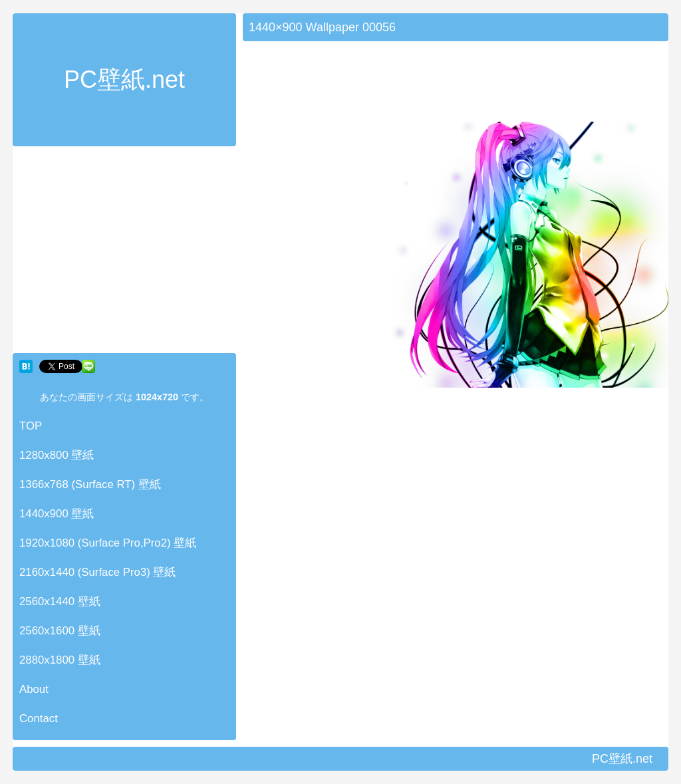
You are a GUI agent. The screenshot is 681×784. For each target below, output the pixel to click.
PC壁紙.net (124, 79)
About (34, 689)
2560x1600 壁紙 (60, 631)
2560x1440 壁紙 (60, 601)
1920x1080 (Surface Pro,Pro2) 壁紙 (108, 543)
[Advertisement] (124, 253)
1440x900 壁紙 (57, 514)
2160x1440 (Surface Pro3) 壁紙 (98, 572)
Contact (39, 719)
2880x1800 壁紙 (60, 660)
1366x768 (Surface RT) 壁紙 (90, 484)
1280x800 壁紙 (57, 455)
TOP (31, 426)
